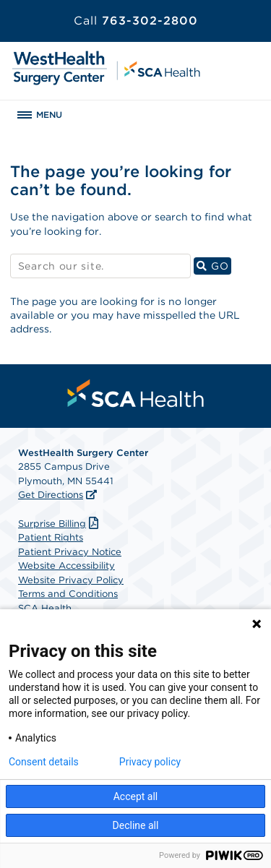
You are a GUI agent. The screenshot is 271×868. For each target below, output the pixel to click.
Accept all (136, 796)
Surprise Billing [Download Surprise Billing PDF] (60, 524)
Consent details (44, 762)
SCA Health (45, 608)
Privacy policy (150, 762)
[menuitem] (136, 393)
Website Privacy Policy (71, 580)
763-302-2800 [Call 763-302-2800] (136, 21)
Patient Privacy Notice (70, 552)
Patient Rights (51, 537)
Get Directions (51, 495)
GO (214, 266)
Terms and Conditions (68, 594)
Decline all (136, 825)
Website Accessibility (66, 566)
